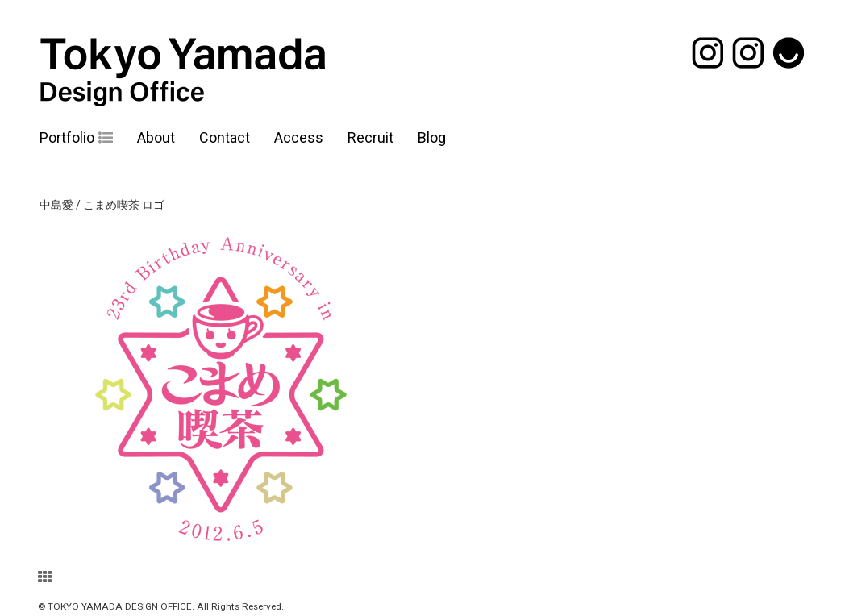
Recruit (370, 137)
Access (299, 137)
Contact (225, 137)
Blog (432, 137)
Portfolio (67, 137)
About (156, 137)
